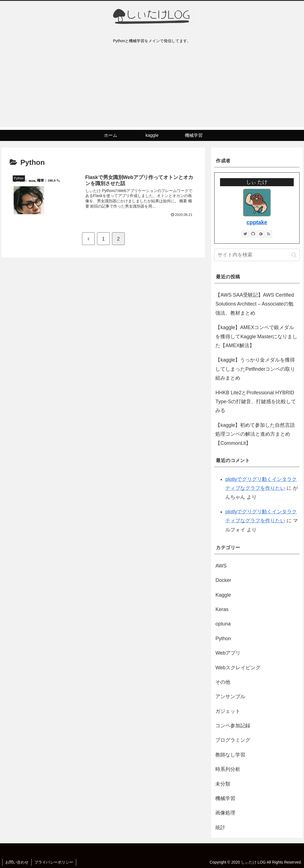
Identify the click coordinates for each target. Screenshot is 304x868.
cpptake (257, 222)
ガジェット (228, 711)
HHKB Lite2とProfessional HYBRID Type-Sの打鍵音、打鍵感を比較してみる (256, 402)
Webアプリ (228, 653)
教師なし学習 (230, 755)
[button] (294, 255)
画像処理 (225, 813)
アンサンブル (230, 697)
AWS (221, 566)
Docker (223, 580)
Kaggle (223, 595)
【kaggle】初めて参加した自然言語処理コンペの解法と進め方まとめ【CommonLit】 (255, 434)
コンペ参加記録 (233, 726)
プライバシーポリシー (54, 862)
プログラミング (233, 740)
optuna (223, 624)
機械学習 (225, 798)
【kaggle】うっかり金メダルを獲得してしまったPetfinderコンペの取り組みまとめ (255, 369)
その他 (223, 682)
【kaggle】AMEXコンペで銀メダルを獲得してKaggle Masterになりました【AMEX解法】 (256, 336)
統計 (220, 827)
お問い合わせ (17, 862)
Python (223, 639)
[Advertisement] (152, 88)
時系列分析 (228, 769)
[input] (257, 255)
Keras (222, 609)
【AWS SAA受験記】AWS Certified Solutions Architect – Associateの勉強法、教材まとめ (255, 304)
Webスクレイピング (238, 668)
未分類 (223, 784)
